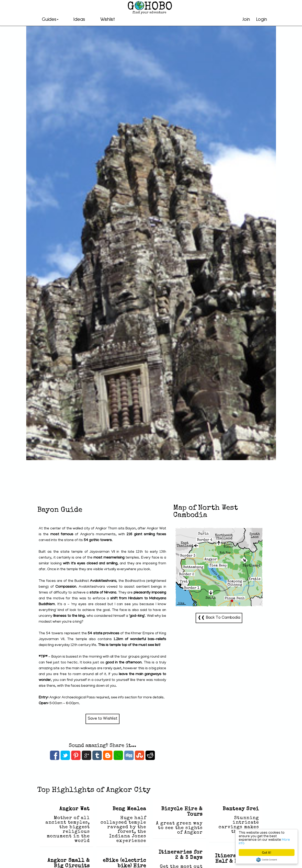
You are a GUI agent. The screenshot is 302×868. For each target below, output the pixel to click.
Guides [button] (50, 19)
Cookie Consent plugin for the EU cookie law (267, 860)
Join (246, 19)
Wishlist (108, 19)
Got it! (267, 852)
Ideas (79, 19)
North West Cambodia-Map (219, 567)
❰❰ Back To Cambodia (219, 618)
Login (262, 19)
